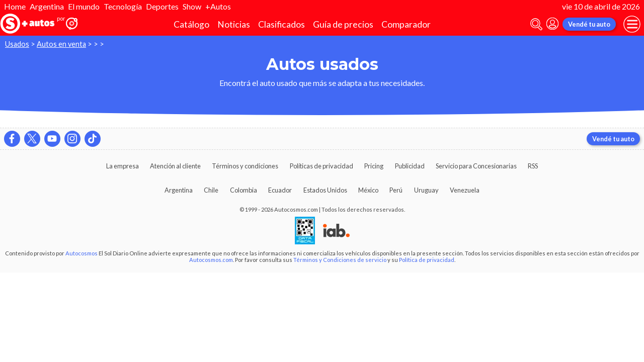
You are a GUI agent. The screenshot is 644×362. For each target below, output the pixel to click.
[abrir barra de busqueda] (536, 24)
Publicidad (410, 166)
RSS (533, 166)
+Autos (218, 6)
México (368, 190)
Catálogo (191, 24)
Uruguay (426, 190)
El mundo (84, 6)
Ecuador (280, 190)
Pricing (374, 166)
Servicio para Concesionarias (476, 166)
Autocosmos (82, 253)
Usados (17, 44)
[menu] (632, 24)
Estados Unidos (325, 190)
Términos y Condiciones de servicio (340, 260)
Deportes (162, 6)
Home (15, 6)
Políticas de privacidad (321, 166)
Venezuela (465, 190)
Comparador (406, 24)
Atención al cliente (175, 166)
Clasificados (281, 24)
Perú (396, 190)
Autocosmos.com (211, 260)
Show (192, 6)
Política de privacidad (427, 260)
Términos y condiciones (245, 166)
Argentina (47, 6)
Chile (211, 190)
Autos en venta (61, 44)
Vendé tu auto (589, 24)
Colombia (244, 190)
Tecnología (123, 6)
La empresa (123, 166)
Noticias (234, 24)
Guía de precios (343, 24)
